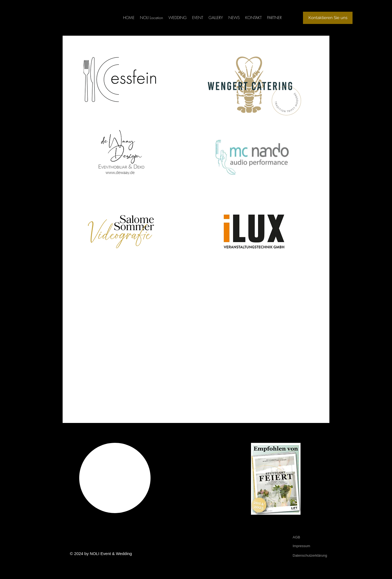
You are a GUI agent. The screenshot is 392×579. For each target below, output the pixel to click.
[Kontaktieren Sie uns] (328, 18)
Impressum (301, 546)
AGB (296, 537)
